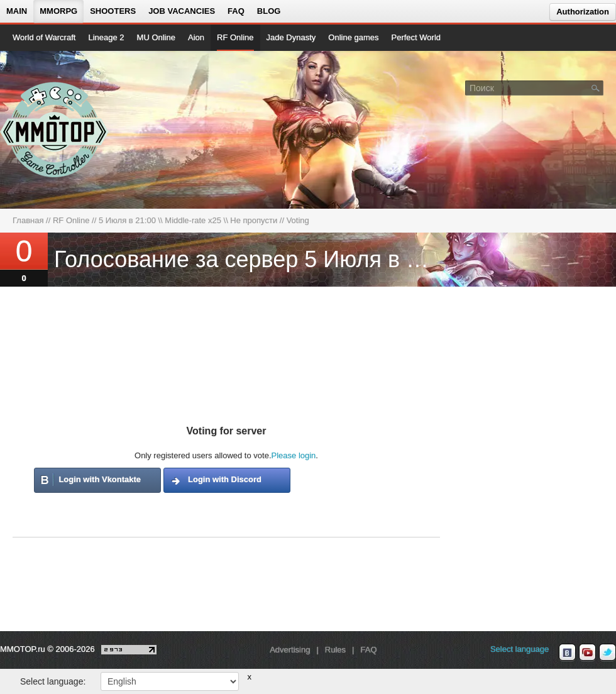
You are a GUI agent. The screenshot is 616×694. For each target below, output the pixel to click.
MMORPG (58, 11)
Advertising (290, 650)
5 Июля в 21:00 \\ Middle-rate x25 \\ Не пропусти (188, 220)
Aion (196, 37)
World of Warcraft (44, 37)
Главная (28, 220)
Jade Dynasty (291, 37)
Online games (353, 37)
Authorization (583, 12)
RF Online (235, 37)
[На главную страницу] (55, 129)
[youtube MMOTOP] (587, 653)
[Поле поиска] (596, 87)
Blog (269, 11)
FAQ (236, 11)
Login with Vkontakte (100, 479)
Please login (294, 455)
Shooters (113, 11)
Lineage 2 (106, 37)
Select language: (53, 681)
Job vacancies (182, 11)
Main (17, 11)
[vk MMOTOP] (567, 653)
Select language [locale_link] (520, 649)
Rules (335, 650)
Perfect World (416, 37)
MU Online (156, 37)
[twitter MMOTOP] (608, 653)
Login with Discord (225, 479)
